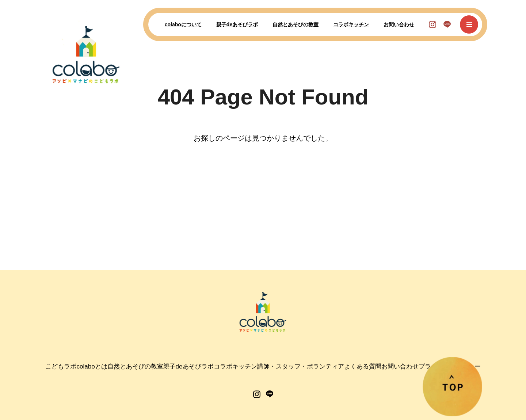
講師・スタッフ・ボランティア (301, 366)
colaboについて (183, 24)
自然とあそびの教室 (296, 24)
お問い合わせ (399, 24)
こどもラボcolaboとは (76, 366)
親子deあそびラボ (237, 24)
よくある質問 (363, 366)
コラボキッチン (351, 24)
